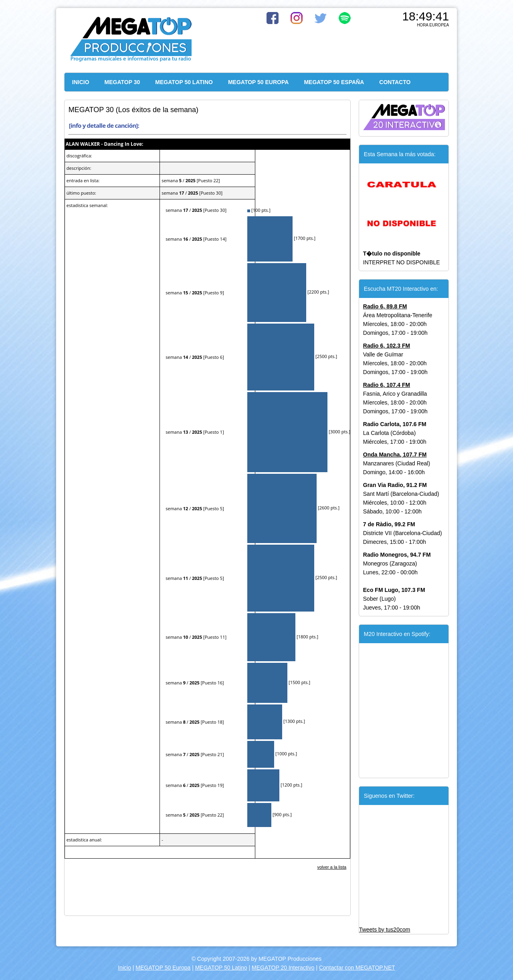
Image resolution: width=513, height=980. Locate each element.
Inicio (124, 968)
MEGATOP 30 (122, 82)
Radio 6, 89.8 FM (385, 306)
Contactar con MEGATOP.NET (357, 968)
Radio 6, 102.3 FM (387, 346)
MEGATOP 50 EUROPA (258, 82)
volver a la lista (332, 867)
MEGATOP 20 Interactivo (283, 968)
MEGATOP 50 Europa (163, 968)
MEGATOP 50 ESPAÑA (334, 82)
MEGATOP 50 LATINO (184, 82)
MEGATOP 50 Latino (221, 968)
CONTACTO (395, 82)
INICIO (81, 82)
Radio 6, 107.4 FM (387, 385)
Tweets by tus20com (385, 930)
